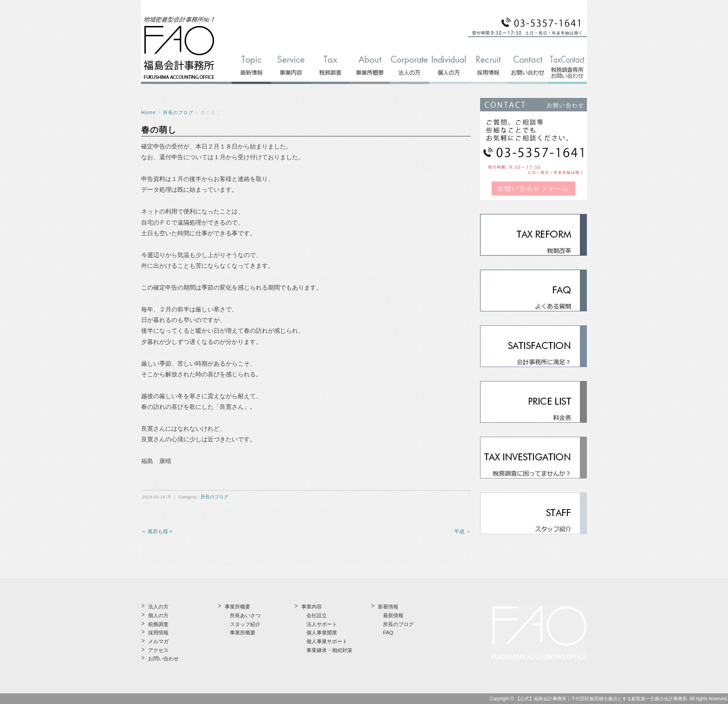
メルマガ (158, 641)
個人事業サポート (327, 641)
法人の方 (158, 607)
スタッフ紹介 (245, 624)
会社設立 (317, 615)
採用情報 (158, 633)
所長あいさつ (245, 615)
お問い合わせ (163, 659)
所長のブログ (178, 113)
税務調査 (158, 624)
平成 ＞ (462, 531)
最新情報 (393, 615)
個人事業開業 (322, 633)
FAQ (388, 633)
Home (149, 113)
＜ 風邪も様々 (157, 531)
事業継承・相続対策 (329, 650)
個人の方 (158, 615)
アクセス (158, 650)
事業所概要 (243, 633)
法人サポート (322, 624)
